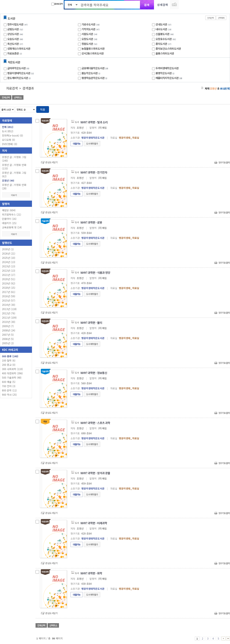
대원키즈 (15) (9, 223)
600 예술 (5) (9, 382)
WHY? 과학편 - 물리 (91, 323)
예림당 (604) (9, 210)
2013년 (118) (9, 309)
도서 (8, 131)
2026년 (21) (9, 253)
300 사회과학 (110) (12, 369)
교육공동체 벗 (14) (12, 227)
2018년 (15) (9, 288)
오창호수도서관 (164, 39)
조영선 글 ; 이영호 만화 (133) (14, 167)
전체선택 (210, 18)
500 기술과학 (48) (12, 378)
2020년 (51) (9, 279)
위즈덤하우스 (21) (12, 214)
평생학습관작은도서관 (95, 78)
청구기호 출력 (224, 162)
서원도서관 (87, 34)
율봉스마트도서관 (165, 53)
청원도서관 (87, 44)
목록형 (225, 109)
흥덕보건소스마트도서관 (168, 49)
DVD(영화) (10, 144)
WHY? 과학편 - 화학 (91, 573)
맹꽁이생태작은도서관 (21, 73)
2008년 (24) (9, 330)
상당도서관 (13, 34)
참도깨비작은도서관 (19, 78)
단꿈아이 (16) (9, 219)
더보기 (16, 195)
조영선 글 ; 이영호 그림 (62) (14, 174)
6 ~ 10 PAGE (223, 638)
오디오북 (9, 140)
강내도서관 (161, 24)
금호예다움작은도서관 (95, 68)
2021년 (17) (9, 275)
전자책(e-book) (13, 135)
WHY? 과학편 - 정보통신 (94, 373)
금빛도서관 (13, 29)
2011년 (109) (9, 318)
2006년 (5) (8, 339)
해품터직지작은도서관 (169, 78)
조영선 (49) (8, 180)
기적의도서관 (88, 29)
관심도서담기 (51, 162)
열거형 (220, 109)
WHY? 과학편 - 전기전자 (94, 172)
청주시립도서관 (15, 24)
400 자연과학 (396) (12, 373)
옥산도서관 (13, 44)
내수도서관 (161, 29)
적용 (43, 109)
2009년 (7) (8, 326)
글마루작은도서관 (19, 68)
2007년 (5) (8, 335)
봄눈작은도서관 (91, 73)
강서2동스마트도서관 (93, 53)
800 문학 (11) (9, 390)
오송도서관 (13, 39)
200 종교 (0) (9, 365)
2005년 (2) (8, 343)
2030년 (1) (8, 249)
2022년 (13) (9, 271)
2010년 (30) (9, 322)
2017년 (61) (9, 292)
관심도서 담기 (166, 98)
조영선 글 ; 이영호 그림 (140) (14, 159)
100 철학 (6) (9, 360)
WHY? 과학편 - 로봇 (91, 222)
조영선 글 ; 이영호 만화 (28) (14, 187)
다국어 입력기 (174, 5)
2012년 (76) (9, 313)
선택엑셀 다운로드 (218, 98)
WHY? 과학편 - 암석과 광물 (95, 473)
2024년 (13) (9, 262)
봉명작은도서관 (165, 73)
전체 (8, 127)
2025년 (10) (9, 258)
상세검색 (163, 5)
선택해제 (221, 18)
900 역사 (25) (9, 395)
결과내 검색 (57, 4)
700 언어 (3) (9, 386)
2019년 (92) (9, 283)
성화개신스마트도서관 (19, 49)
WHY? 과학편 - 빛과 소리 (94, 122)
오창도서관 (87, 39)
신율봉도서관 (163, 34)
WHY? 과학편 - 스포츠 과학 (95, 423)
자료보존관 (13, 53)
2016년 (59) (9, 296)
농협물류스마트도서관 (93, 49)
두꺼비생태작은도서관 (167, 68)
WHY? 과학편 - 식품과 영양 (95, 273)
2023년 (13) (9, 266)
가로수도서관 (88, 24)
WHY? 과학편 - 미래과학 (94, 523)
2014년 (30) (9, 305)
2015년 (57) (9, 300)
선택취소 (18, 97)
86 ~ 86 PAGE (228, 638)
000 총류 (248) (10, 356)
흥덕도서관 (161, 44)
